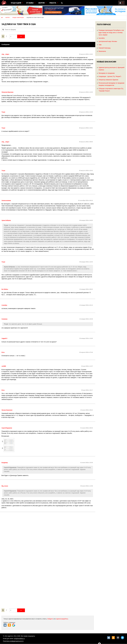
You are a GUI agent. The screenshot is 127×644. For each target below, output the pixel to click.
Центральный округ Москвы (108, 41)
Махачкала (102, 51)
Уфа (100, 45)
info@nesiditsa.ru (19, 639)
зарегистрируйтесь (62, 619)
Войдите (50, 619)
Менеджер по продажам (107, 73)
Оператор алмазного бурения (108, 80)
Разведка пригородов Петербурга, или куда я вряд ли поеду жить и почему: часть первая (111, 33)
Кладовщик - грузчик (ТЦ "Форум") (110, 76)
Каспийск (102, 38)
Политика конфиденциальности (13, 641)
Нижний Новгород (105, 48)
